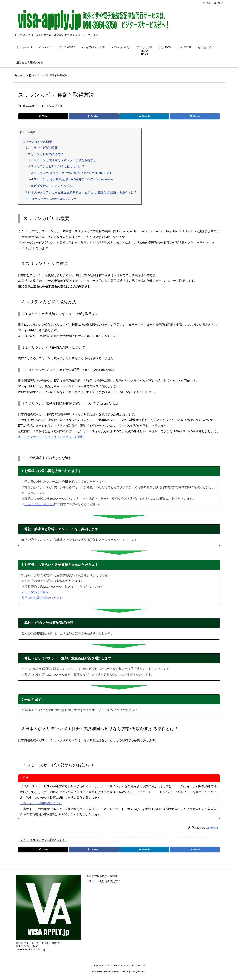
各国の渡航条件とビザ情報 (102, 876)
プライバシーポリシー (39, 504)
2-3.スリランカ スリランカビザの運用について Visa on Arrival (70, 173)
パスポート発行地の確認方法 (103, 881)
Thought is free (138, 971)
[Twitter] (43, 116)
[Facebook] (94, 116)
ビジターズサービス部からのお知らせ (51, 199)
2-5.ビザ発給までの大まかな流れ (51, 186)
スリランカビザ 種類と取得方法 (49, 75)
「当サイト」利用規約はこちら (41, 803)
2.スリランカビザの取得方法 (45, 154)
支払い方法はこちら (35, 592)
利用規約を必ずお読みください (42, 598)
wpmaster (212, 828)
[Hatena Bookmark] (195, 116)
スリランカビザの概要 (37, 142)
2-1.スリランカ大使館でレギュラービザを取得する (62, 160)
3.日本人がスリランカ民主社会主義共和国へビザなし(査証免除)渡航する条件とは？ (81, 192)
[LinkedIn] (144, 116)
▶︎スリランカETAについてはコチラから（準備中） (52, 437)
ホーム (21, 75)
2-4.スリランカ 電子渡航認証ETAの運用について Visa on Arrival (71, 179)
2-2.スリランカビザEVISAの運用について (56, 166)
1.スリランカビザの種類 (42, 148)
